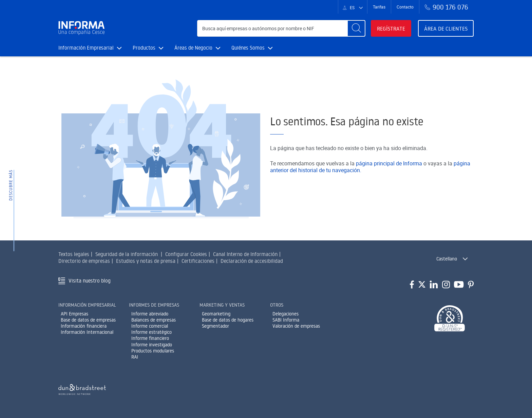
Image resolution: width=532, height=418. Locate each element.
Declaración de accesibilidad (252, 261)
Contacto (405, 7)
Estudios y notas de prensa (146, 261)
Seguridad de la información (127, 254)
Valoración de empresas (296, 326)
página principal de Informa (389, 163)
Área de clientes (446, 29)
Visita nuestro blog (90, 281)
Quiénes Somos (252, 48)
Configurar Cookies (186, 254)
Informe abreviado (150, 314)
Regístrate (391, 29)
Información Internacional (87, 332)
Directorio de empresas (84, 261)
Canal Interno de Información (245, 254)
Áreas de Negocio (197, 48)
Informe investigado (152, 345)
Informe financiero (150, 338)
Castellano (447, 259)
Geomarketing (216, 314)
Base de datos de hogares (228, 320)
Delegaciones (286, 314)
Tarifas (379, 7)
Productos (148, 48)
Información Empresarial (90, 48)
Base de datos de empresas (88, 320)
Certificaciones (198, 261)
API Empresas (74, 314)
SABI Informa (286, 320)
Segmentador (215, 326)
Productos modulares (153, 351)
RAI (135, 357)
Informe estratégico (151, 332)
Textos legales (74, 254)
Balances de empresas (154, 320)
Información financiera (84, 326)
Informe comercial (150, 326)
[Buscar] (356, 28)
